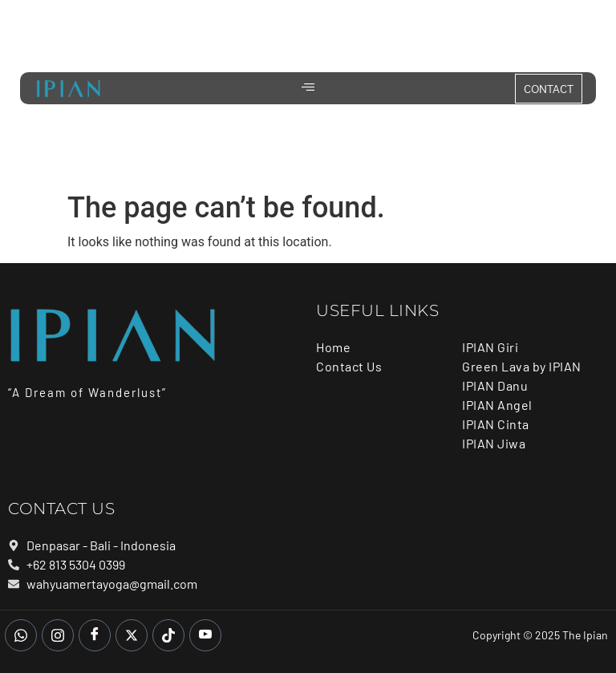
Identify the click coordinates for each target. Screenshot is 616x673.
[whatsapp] (21, 635)
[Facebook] (95, 635)
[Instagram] (58, 635)
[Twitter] (132, 635)
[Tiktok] (168, 635)
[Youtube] (205, 635)
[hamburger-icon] (308, 88)
